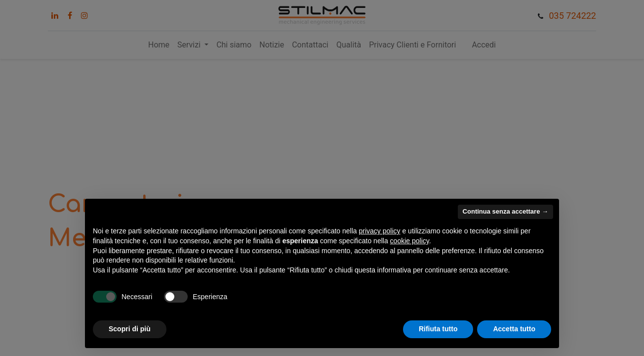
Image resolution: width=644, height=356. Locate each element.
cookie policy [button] (410, 241)
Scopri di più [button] (130, 329)
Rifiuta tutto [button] (438, 329)
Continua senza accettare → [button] (505, 211)
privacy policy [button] (380, 231)
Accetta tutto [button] (514, 329)
